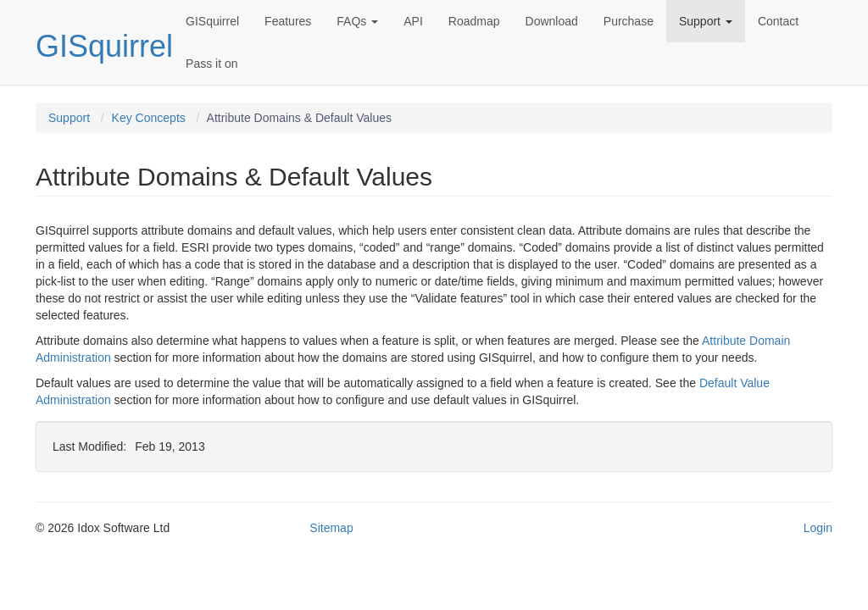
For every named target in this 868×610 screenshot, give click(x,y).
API (413, 21)
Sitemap (331, 528)
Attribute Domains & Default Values (299, 118)
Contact (778, 21)
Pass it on (211, 64)
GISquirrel (104, 46)
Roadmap (474, 21)
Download (552, 21)
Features (288, 21)
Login (818, 528)
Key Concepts (149, 118)
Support (706, 21)
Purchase (629, 21)
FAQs (357, 21)
